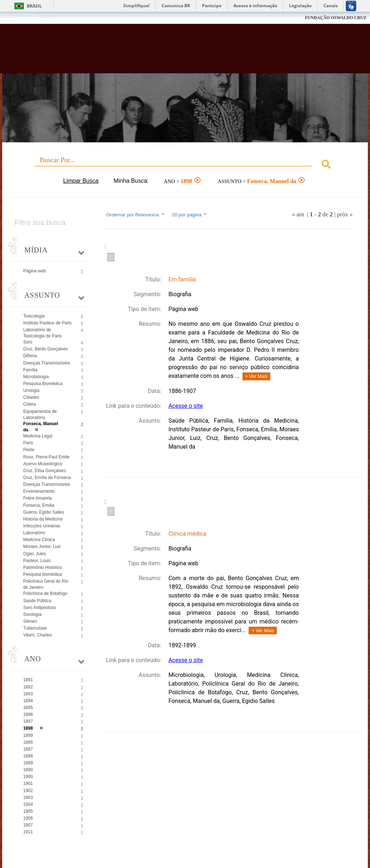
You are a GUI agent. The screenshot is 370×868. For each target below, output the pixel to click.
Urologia (31, 390)
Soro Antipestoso (40, 608)
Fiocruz (21, 18)
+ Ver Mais (257, 376)
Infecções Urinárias (42, 526)
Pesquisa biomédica (42, 574)
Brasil (34, 6)
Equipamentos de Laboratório (40, 414)
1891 (28, 680)
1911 (28, 832)
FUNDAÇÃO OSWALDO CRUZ (336, 18)
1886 (28, 742)
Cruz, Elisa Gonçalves (44, 471)
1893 (28, 694)
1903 (28, 798)
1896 (28, 714)
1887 (28, 749)
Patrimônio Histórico (42, 567)
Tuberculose (35, 628)
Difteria (30, 356)
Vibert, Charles (37, 635)
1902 (28, 791)
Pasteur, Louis (37, 561)
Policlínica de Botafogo (45, 593)
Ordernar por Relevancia (136, 215)
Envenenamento (39, 491)
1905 (28, 811)
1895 (28, 708)
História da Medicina (43, 519)
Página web (35, 271)
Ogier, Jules (35, 554)
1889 (28, 763)
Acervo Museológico (43, 464)
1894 (28, 701)
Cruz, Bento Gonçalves (45, 349)
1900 (28, 777)
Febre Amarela (37, 498)
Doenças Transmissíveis (47, 363)
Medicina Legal (38, 436)
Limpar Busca (81, 181)
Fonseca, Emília (39, 505)
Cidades (31, 397)
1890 (28, 770)
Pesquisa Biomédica (43, 384)
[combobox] (185, 165)
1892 (28, 687)
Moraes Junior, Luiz (42, 547)
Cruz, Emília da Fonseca (47, 478)
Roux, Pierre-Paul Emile (46, 457)
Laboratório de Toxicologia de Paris (42, 333)
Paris (28, 443)
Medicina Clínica (39, 540)
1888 (28, 756)
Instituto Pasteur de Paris (47, 323)
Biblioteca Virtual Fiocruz (158, 51)
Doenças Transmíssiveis (47, 484)
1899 (28, 735)
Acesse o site (186, 406)
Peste (29, 450)
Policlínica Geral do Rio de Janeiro (46, 584)
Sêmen (30, 621)
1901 (28, 783)
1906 (28, 818)
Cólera (29, 404)
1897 (28, 721)
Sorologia (32, 614)
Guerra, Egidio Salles (44, 512)
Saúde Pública (37, 601)
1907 (28, 825)
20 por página (190, 215)
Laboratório (34, 533)
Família (30, 370)
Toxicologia (34, 316)
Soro (28, 342)
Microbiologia (36, 377)
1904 (28, 804)
